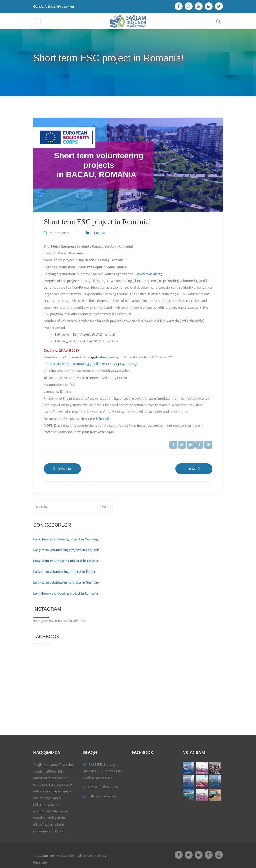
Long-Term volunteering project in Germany (66, 539)
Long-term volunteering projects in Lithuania (67, 550)
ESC (103, 233)
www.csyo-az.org (150, 274)
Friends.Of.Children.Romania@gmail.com (75, 364)
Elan (96, 233)
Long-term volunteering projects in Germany (67, 582)
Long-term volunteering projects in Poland (65, 572)
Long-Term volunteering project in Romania (66, 593)
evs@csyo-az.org (124, 364)
